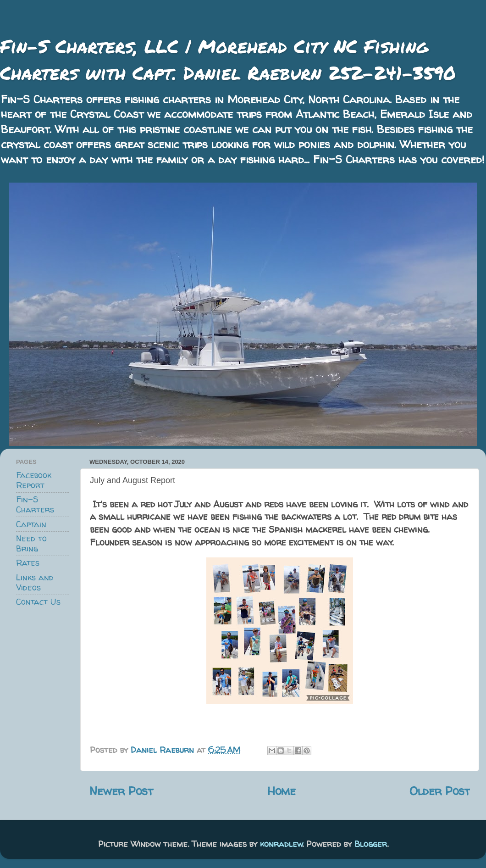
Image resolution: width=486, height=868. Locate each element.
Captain (31, 524)
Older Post (440, 791)
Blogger (371, 844)
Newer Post (121, 791)
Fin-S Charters (35, 504)
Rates (28, 563)
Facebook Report (34, 480)
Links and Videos (35, 582)
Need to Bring (31, 543)
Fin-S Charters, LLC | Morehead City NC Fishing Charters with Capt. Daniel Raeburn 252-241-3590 (228, 59)
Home (282, 791)
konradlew (281, 844)
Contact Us (38, 602)
